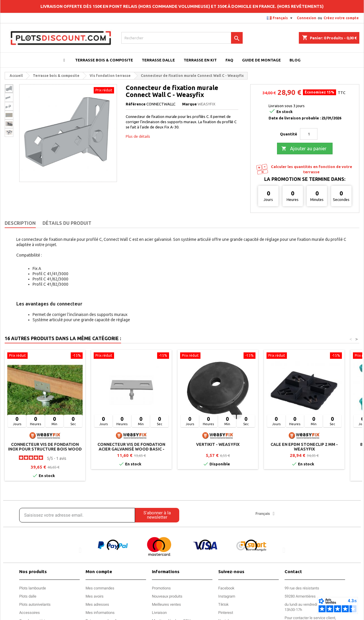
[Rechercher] (182, 38)
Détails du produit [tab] (67, 223)
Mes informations (100, 613)
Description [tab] (20, 223)
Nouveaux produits (167, 596)
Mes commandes (100, 588)
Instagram (227, 596)
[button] (80, 550)
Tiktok (223, 604)
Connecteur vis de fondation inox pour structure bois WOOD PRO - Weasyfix (45, 449)
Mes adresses (97, 604)
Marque (189, 104)
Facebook (226, 588)
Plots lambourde (33, 588)
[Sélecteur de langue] (280, 18)
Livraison (159, 613)
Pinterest (226, 613)
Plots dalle (28, 596)
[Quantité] (309, 134)
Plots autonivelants (35, 604)
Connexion (307, 18)
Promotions (161, 588)
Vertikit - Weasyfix (218, 444)
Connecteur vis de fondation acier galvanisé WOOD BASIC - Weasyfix (131, 449)
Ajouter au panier (304, 149)
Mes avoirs (95, 596)
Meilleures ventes (166, 604)
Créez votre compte (341, 18)
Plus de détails (138, 136)
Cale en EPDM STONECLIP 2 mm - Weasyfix (304, 447)
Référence (136, 104)
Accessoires (30, 613)
